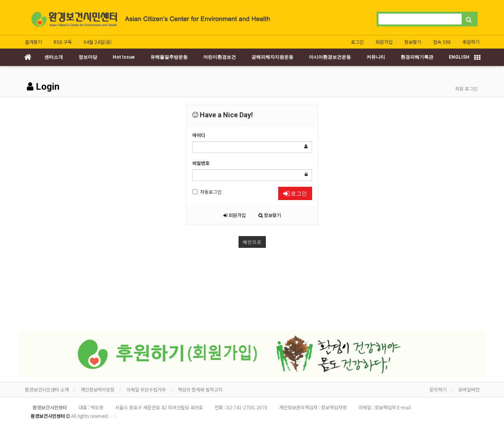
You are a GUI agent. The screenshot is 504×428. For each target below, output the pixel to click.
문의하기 (438, 389)
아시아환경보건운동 (330, 57)
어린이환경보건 (220, 57)
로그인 (357, 42)
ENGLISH (459, 57)
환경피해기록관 (417, 57)
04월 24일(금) (98, 42)
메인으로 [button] (252, 242)
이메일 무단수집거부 (146, 389)
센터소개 (54, 57)
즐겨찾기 (33, 42)
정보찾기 (413, 42)
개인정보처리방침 (98, 389)
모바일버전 (469, 389)
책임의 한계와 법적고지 (200, 389)
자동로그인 (207, 192)
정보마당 (88, 57)
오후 (113, 416)
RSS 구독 (63, 42)
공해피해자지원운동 (272, 57)
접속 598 (442, 42)
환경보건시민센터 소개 (47, 389)
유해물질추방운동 (169, 57)
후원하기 (471, 42)
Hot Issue (124, 57)
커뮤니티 (376, 57)
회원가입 (384, 42)
